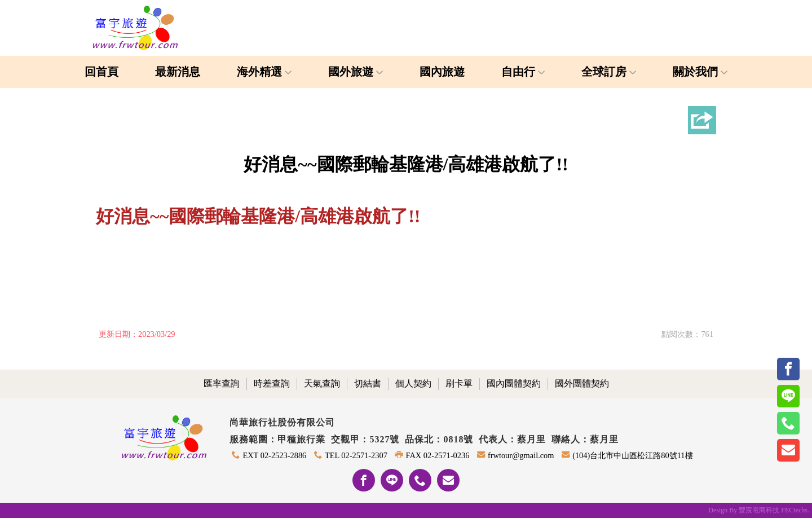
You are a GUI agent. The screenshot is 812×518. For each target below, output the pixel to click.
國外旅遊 (356, 72)
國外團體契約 (582, 383)
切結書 (368, 383)
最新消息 (178, 72)
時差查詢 (272, 383)
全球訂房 (609, 72)
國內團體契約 (514, 383)
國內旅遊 (442, 72)
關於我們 (700, 72)
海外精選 (264, 72)
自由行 (523, 72)
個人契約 (413, 383)
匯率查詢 (222, 383)
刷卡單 (459, 383)
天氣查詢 (322, 383)
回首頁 (101, 72)
